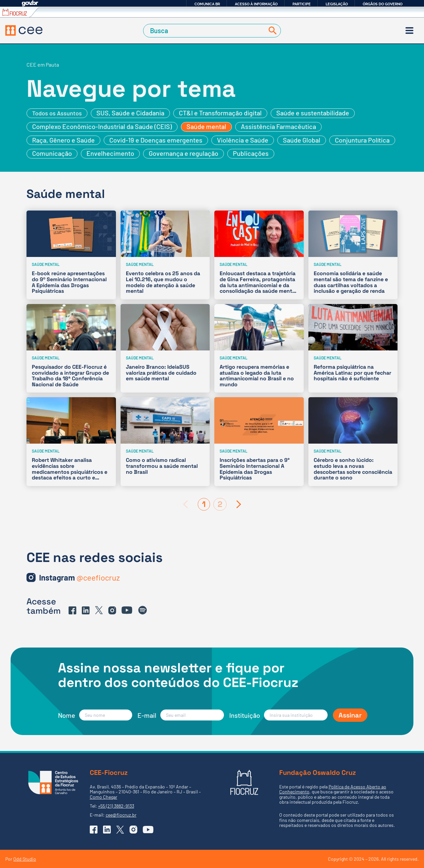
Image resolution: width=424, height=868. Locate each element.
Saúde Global (302, 140)
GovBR (30, 3)
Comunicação (52, 153)
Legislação (337, 4)
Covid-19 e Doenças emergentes (156, 140)
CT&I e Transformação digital (220, 113)
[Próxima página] (239, 504)
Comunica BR (207, 4)
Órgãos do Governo (383, 4)
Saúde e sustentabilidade (313, 113)
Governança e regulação (184, 153)
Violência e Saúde (243, 140)
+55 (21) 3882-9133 (116, 806)
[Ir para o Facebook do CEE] (73, 610)
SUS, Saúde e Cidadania (130, 113)
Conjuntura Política (362, 140)
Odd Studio (25, 859)
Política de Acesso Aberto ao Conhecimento (333, 789)
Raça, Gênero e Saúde (63, 140)
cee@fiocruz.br (121, 815)
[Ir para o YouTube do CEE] (127, 610)
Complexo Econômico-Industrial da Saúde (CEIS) (102, 126)
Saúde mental (206, 126)
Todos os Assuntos (57, 113)
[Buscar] (271, 31)
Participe (302, 4)
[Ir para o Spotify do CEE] (143, 610)
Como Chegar (104, 797)
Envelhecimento (110, 153)
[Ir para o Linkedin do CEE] (86, 610)
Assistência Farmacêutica (278, 126)
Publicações (251, 153)
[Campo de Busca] (205, 31)
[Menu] (409, 31)
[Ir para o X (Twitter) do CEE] (99, 610)
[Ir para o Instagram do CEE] (79, 578)
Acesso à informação (256, 4)
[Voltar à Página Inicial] (24, 31)
